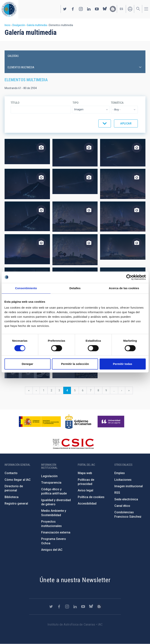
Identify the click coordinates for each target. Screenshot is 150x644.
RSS (117, 493)
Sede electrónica (126, 499)
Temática (117, 103)
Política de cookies (91, 497)
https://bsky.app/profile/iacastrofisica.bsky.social (105, 9)
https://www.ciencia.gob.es (40, 422)
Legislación (49, 476)
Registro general (16, 503)
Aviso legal (85, 490)
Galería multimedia (37, 25)
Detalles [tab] (75, 288)
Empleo (120, 473)
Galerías (13, 56)
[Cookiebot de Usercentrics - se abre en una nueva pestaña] (129, 277)
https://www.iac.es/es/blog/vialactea (113, 9)
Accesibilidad (87, 503)
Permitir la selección (75, 364)
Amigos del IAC (52, 550)
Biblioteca (12, 497)
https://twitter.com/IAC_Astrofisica (65, 9)
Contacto (11, 473)
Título (15, 103)
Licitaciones (123, 480)
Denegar (27, 364)
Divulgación (19, 25)
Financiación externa (56, 532)
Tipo (76, 103)
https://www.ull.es (111, 422)
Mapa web (85, 473)
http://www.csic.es (73, 444)
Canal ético (122, 506)
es (122, 9)
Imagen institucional (129, 486)
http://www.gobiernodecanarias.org (78, 422)
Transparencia (51, 483)
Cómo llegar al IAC (18, 480)
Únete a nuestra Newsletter (75, 580)
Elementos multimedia (21, 67)
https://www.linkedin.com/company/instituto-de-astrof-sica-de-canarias (89, 9)
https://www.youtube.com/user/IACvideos (97, 9)
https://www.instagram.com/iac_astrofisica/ (81, 9)
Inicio (8, 25)
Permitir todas (123, 364)
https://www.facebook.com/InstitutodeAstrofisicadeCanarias (73, 9)
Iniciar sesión (130, 9)
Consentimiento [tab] (26, 288)
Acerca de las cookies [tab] (124, 288)
